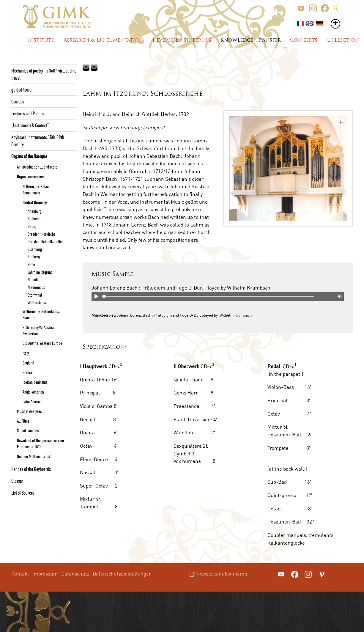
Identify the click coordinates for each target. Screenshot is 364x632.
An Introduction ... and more (37, 167)
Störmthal (35, 295)
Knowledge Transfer (250, 40)
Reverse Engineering (182, 40)
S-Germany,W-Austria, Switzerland (39, 330)
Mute (339, 296)
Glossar (17, 481)
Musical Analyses (29, 411)
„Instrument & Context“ (30, 125)
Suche (336, 8)
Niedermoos (36, 287)
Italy (26, 353)
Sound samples (28, 430)
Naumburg (35, 279)
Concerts (304, 40)
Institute (40, 40)
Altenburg (35, 211)
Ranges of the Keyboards (31, 469)
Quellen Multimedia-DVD (35, 456)
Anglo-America (33, 392)
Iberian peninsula (35, 382)
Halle (31, 264)
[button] (301, 8)
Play (96, 296)
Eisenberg (35, 249)
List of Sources (23, 493)
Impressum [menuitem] (45, 574)
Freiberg (34, 257)
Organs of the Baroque (29, 156)
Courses (18, 101)
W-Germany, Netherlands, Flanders (41, 314)
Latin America (33, 401)
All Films (23, 421)
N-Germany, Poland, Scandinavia (37, 190)
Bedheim (34, 218)
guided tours (21, 89)
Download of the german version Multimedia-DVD (40, 443)
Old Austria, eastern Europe (42, 343)
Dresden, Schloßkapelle (45, 241)
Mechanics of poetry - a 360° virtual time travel (44, 74)
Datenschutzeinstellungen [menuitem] (122, 574)
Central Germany (35, 202)
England (28, 363)
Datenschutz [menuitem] (75, 574)
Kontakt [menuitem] (20, 574)
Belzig (32, 226)
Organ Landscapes (30, 177)
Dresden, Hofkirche (42, 234)
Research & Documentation (103, 40)
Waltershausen (38, 302)
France (28, 372)
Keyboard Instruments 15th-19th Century (38, 141)
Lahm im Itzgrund (40, 272)
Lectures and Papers (27, 113)
